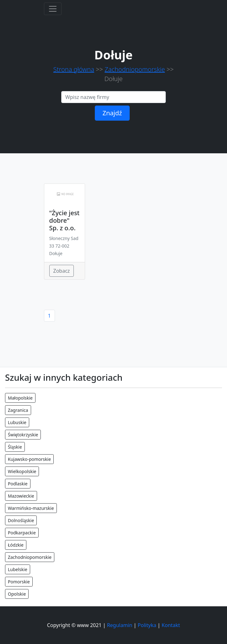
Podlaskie (18, 484)
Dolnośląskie (21, 520)
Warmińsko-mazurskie (31, 508)
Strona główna (74, 69)
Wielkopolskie (22, 471)
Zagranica (18, 410)
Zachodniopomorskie (135, 69)
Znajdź (112, 113)
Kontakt (171, 625)
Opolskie (17, 594)
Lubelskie (18, 569)
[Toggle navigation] (53, 9)
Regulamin (120, 625)
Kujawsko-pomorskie (29, 459)
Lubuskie (17, 422)
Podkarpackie (22, 533)
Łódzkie (16, 545)
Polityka (147, 625)
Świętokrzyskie (23, 435)
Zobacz (62, 271)
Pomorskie (19, 582)
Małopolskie (20, 398)
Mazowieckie (21, 496)
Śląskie (15, 447)
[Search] (113, 97)
